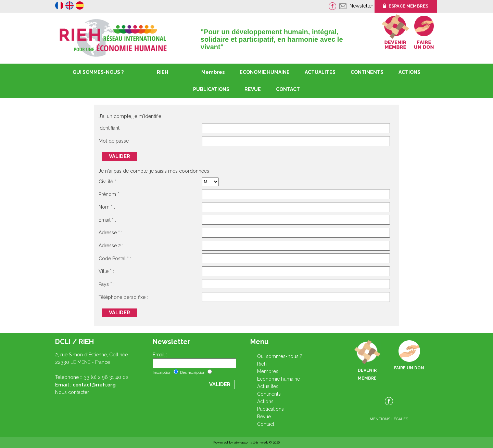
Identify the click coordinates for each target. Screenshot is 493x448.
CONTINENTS (269, 394)
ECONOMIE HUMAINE (265, 72)
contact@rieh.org (94, 385)
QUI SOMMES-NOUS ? (98, 72)
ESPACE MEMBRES (406, 6)
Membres (213, 72)
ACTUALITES (320, 72)
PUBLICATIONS (270, 409)
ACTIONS (409, 72)
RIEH (162, 72)
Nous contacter (72, 392)
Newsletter (362, 6)
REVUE (253, 89)
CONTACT (288, 89)
